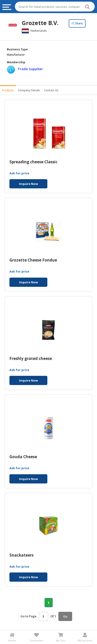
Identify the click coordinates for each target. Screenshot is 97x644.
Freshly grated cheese (31, 359)
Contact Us (51, 90)
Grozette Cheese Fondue (33, 260)
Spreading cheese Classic (33, 162)
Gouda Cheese (23, 457)
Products (8, 90)
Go (65, 616)
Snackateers (21, 555)
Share (77, 23)
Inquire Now (29, 184)
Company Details (29, 90)
